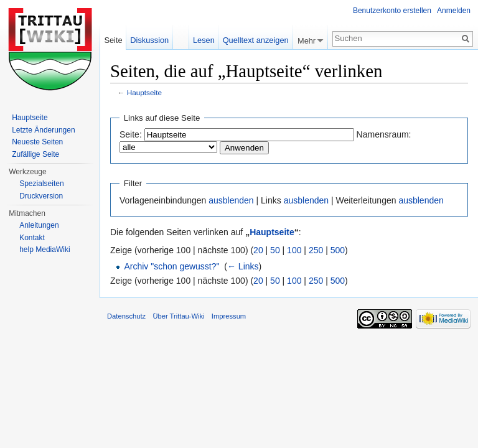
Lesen (204, 40)
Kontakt (32, 238)
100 (294, 250)
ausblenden (231, 200)
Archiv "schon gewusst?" (171, 266)
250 (316, 250)
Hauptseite (144, 92)
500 (338, 250)
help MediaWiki (45, 250)
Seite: (131, 134)
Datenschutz (126, 316)
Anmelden (454, 11)
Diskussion (149, 40)
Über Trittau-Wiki (178, 316)
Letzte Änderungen (43, 130)
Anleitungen (39, 225)
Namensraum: (384, 134)
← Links (243, 266)
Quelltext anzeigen (256, 40)
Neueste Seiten (37, 142)
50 (275, 250)
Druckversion (41, 196)
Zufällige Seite (35, 154)
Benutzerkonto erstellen (392, 11)
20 (258, 250)
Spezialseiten (41, 184)
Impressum (229, 316)
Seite (113, 40)
